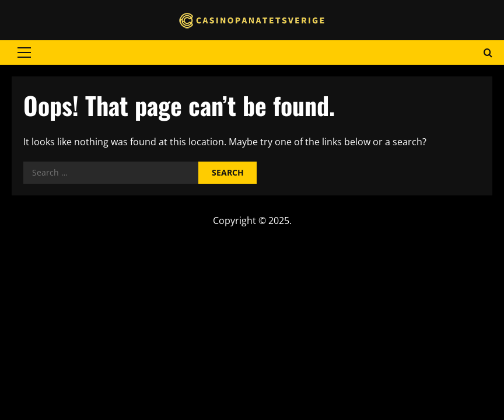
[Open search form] (488, 52)
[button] (24, 52)
